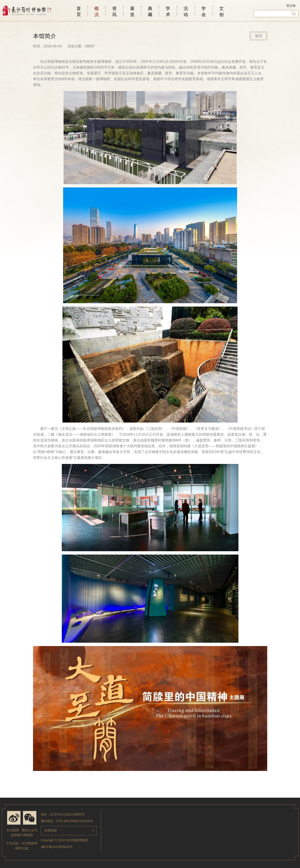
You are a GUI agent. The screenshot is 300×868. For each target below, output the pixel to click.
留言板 (291, 6)
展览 (132, 11)
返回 (259, 36)
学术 (168, 11)
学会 (204, 11)
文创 (221, 11)
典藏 (150, 11)
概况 (97, 11)
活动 (186, 11)
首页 (79, 11)
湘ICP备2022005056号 (57, 847)
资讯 (114, 11)
